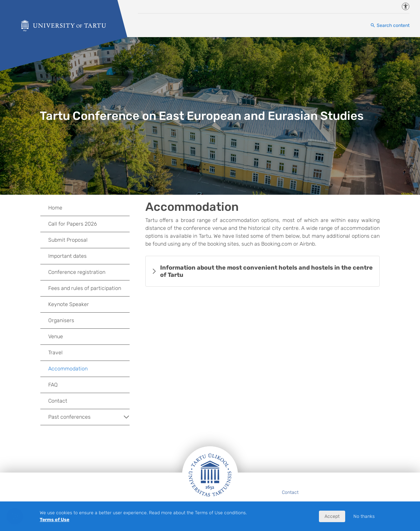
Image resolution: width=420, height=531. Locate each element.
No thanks (364, 516)
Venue (56, 336)
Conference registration (77, 272)
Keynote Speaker (69, 304)
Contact (58, 401)
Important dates (67, 256)
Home (55, 208)
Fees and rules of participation (85, 288)
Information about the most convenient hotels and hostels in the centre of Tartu (266, 271)
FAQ (53, 385)
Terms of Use (54, 520)
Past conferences (89, 417)
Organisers (61, 320)
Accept (332, 516)
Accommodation (68, 369)
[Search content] (390, 25)
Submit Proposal (68, 240)
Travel (55, 353)
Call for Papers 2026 (73, 224)
